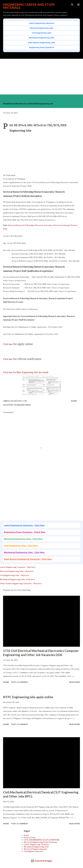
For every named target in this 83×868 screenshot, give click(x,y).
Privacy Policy (30, 838)
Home (26, 835)
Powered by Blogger (42, 861)
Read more (75, 682)
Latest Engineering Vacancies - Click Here (24, 525)
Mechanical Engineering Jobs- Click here (18, 579)
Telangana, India (22, 405)
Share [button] (74, 401)
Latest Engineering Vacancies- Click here (18, 567)
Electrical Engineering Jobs (42, 28)
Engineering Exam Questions (42, 47)
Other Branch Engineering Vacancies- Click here (21, 583)
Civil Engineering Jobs (42, 33)
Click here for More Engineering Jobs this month (26, 372)
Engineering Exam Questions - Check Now (25, 532)
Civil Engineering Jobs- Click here (15, 575)
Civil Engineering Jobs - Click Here (21, 546)
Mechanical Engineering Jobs (42, 38)
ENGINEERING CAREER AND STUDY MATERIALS (29, 6)
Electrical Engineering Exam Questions (40, 842)
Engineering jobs (19, 401)
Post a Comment (20, 682)
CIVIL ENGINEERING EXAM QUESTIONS (42, 840)
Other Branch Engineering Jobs (42, 43)
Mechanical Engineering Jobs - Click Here (24, 552)
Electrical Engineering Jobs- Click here (17, 571)
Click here (8, 344)
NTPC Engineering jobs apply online (28, 697)
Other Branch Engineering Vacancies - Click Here (28, 559)
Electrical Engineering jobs (35, 849)
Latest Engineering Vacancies (42, 23)
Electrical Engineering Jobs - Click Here (23, 539)
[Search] (72, 5)
